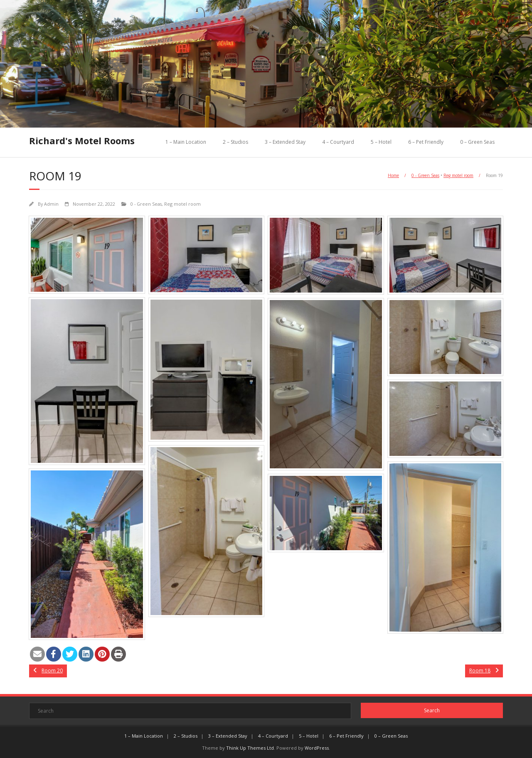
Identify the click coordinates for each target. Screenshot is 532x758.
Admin (51, 204)
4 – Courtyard (338, 142)
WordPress (317, 748)
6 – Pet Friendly (426, 142)
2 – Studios (235, 142)
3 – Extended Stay (285, 142)
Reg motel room (458, 175)
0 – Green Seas (477, 142)
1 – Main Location (186, 142)
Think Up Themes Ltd (250, 748)
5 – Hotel (381, 142)
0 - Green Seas (425, 175)
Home (393, 175)
